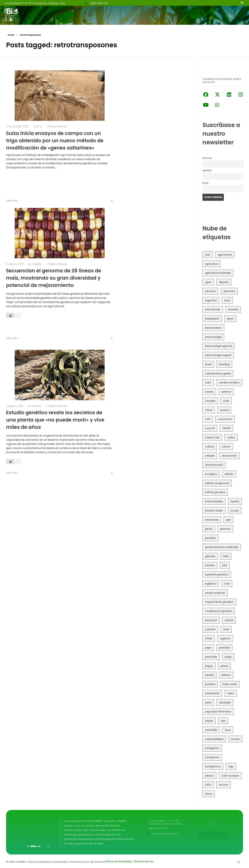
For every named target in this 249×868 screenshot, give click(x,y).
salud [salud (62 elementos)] (208, 703)
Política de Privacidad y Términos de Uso (129, 861)
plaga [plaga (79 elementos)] (228, 657)
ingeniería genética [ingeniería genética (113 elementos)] (217, 575)
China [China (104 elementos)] (209, 410)
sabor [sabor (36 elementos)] (231, 693)
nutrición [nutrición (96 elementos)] (210, 629)
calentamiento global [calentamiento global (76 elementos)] (218, 374)
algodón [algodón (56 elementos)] (224, 282)
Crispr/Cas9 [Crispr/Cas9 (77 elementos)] (212, 437)
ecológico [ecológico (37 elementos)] (211, 474)
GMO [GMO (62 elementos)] (226, 556)
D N (40, 126)
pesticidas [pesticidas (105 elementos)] (211, 657)
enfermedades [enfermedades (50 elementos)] (214, 501)
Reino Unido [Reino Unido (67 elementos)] (230, 684)
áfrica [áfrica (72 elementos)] (209, 794)
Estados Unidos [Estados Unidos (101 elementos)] (214, 511)
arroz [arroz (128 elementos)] (227, 300)
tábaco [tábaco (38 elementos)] (209, 776)
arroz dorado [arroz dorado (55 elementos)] (213, 309)
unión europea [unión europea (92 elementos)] (230, 776)
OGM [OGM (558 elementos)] (226, 629)
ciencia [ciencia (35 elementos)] (224, 410)
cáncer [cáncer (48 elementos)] (226, 447)
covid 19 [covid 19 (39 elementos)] (210, 428)
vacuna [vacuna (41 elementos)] (223, 785)
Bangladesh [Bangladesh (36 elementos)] (212, 319)
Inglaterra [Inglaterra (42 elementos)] (211, 584)
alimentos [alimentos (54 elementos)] (229, 291)
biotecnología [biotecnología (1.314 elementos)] (213, 337)
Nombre (207, 158)
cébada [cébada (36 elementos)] (210, 456)
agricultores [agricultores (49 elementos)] (225, 255)
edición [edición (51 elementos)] (229, 474)
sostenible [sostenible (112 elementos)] (211, 730)
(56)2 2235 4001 (99, 3)
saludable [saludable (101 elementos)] (225, 703)
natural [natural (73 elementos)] (229, 620)
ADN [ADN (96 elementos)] (208, 255)
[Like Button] (91, 201)
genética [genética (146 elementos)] (210, 538)
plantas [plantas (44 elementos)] (209, 675)
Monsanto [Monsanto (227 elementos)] (211, 620)
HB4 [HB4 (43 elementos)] (225, 565)
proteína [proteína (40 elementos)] (210, 684)
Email (205, 183)
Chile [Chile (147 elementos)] (226, 401)
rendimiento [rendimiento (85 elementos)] (212, 693)
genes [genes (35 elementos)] (209, 529)
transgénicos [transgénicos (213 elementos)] (213, 766)
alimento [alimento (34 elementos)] (210, 291)
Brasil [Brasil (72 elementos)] (208, 364)
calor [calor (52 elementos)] (208, 383)
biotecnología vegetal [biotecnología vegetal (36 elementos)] (218, 355)
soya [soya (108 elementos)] (228, 730)
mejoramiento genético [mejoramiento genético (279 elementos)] (219, 602)
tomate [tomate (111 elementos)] (235, 739)
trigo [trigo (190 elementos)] (231, 766)
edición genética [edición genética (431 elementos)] (215, 492)
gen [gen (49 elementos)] (229, 520)
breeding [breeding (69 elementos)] (224, 364)
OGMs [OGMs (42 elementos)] (209, 638)
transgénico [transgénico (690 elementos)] (212, 757)
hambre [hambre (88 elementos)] (210, 565)
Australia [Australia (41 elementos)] (233, 309)
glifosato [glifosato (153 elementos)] (210, 556)
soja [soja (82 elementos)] (223, 721)
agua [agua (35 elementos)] (208, 282)
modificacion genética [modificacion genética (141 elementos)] (219, 611)
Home (11, 35)
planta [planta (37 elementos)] (224, 666)
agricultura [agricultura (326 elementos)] (212, 264)
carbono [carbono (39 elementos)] (226, 392)
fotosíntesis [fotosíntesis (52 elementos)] (212, 520)
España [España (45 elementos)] (235, 501)
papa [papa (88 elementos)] (208, 648)
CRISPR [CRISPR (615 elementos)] (226, 428)
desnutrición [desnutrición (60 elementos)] (229, 456)
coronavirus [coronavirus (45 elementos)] (225, 419)
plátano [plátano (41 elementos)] (226, 675)
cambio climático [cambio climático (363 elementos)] (229, 383)
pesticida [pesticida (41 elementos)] (224, 648)
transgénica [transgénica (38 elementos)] (212, 748)
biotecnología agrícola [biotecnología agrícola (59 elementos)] (218, 346)
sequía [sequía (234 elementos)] (209, 721)
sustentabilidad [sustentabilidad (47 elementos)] (214, 739)
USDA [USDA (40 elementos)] (208, 785)
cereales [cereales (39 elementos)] (210, 401)
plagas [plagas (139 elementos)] (209, 666)
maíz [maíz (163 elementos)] (227, 584)
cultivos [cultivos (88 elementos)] (210, 447)
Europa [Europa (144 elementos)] (235, 511)
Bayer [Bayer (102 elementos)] (230, 319)
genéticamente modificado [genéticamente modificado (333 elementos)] (222, 547)
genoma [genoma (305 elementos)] (225, 529)
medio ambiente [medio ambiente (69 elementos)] (215, 593)
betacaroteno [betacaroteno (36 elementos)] (213, 328)
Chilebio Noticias (57, 126)
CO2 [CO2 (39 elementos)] (208, 419)
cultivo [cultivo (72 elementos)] (231, 437)
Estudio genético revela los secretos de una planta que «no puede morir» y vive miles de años (50, 282)
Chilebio (132, 126)
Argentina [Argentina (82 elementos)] (211, 300)
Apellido (207, 170)
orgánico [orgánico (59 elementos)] (225, 638)
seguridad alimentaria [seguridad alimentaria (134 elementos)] (218, 712)
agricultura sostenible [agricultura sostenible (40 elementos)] (218, 273)
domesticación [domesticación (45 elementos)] (214, 465)
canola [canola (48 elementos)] (209, 392)
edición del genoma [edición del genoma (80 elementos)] (217, 483)
